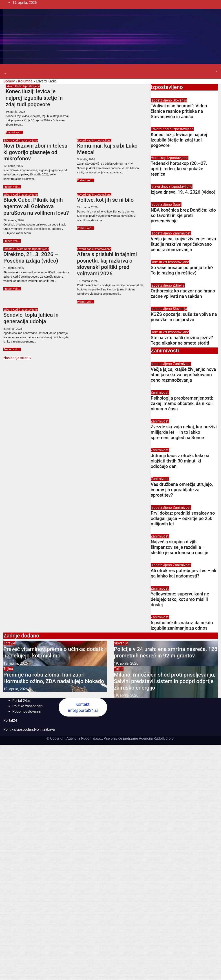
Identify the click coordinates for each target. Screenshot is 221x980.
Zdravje (179, 285)
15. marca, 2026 (87, 281)
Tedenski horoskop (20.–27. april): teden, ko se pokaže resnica (179, 169)
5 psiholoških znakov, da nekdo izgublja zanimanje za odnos (182, 625)
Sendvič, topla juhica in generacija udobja (31, 318)
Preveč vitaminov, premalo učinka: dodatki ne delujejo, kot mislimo (54, 652)
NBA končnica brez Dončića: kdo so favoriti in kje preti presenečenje (183, 215)
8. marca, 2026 (13, 329)
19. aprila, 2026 (15, 112)
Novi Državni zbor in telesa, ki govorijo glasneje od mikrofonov (36, 152)
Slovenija (180, 100)
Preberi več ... (14, 132)
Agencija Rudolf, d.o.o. (156, 738)
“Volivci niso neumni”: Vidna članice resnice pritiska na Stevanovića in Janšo (179, 111)
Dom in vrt (159, 262)
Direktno (9, 249)
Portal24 (10, 720)
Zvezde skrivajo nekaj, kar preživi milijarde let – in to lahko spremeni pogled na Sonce (184, 432)
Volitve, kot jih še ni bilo (105, 200)
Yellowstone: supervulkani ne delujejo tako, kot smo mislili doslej (180, 599)
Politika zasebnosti (28, 706)
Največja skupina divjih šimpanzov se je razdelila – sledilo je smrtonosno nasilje (179, 547)
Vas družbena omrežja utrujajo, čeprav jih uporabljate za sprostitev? (182, 490)
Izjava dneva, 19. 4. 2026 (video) (183, 192)
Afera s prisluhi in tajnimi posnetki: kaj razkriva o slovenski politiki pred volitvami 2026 (107, 264)
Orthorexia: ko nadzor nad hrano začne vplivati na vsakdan (183, 294)
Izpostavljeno (31, 86)
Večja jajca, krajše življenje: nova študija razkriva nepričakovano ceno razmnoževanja (183, 244)
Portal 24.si (21, 701)
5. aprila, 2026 (86, 159)
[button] (5, 74)
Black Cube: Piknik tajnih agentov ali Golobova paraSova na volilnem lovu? (36, 206)
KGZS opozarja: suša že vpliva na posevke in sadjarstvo (184, 317)
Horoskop (159, 158)
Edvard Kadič (14, 86)
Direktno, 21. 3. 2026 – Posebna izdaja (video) (31, 258)
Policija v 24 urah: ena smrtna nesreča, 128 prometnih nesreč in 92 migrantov (166, 652)
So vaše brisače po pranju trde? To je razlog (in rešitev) (182, 270)
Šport (177, 205)
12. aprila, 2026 (13, 166)
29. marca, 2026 (14, 220)
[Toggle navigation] (7, 70)
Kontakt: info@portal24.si (83, 707)
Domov (9, 81)
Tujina (8, 669)
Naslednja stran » (17, 358)
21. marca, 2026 (14, 268)
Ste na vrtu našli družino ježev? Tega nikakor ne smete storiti (182, 340)
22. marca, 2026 (87, 207)
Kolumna (25, 81)
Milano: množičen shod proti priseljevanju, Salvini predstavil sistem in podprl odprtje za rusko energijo (165, 681)
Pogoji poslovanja (27, 711)
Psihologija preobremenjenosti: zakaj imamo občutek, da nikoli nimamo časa (182, 403)
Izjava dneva (161, 187)
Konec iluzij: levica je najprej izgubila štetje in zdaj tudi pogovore (34, 98)
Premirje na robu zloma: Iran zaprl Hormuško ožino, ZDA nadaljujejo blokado (54, 678)
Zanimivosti (182, 233)
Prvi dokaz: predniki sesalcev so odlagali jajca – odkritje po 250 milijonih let (183, 518)
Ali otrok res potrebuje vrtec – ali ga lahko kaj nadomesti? (183, 573)
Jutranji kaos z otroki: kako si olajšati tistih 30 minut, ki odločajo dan (180, 461)
